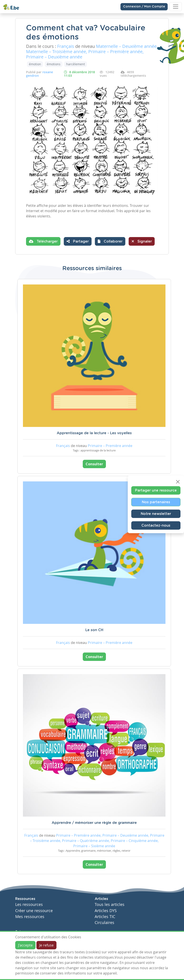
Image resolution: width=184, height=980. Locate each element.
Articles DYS (106, 911)
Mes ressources (30, 917)
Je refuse (46, 945)
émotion (35, 64)
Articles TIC (105, 917)
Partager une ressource (156, 490)
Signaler (142, 241)
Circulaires (104, 923)
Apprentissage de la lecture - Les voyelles (94, 433)
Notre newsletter (156, 514)
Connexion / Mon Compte (144, 7)
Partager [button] (78, 241)
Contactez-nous (156, 526)
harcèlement (76, 64)
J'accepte (25, 945)
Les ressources (29, 904)
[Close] (178, 482)
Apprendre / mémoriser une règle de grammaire (94, 823)
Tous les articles (110, 904)
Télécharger (43, 241)
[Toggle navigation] (176, 7)
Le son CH (94, 630)
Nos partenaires (156, 502)
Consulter (94, 464)
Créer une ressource (34, 911)
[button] (110, 241)
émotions (54, 64)
